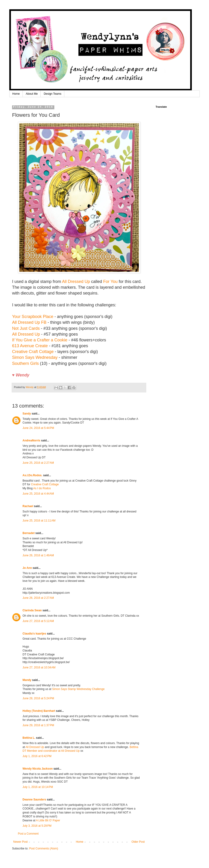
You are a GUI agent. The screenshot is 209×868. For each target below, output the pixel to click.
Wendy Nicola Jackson (38, 769)
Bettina (134, 747)
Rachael (28, 506)
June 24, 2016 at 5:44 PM (38, 428)
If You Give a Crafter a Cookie (40, 340)
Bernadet (29, 533)
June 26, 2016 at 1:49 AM (38, 555)
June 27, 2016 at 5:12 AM (38, 621)
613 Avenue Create (30, 346)
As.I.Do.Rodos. (32, 475)
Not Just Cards (26, 328)
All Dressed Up (76, 282)
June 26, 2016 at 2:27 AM (38, 598)
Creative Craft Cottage (33, 352)
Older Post (138, 842)
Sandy (27, 414)
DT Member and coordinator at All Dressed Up (51, 751)
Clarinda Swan (32, 610)
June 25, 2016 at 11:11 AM (39, 521)
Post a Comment (28, 834)
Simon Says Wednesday (35, 357)
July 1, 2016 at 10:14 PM (38, 787)
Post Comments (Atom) (44, 849)
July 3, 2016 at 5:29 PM (37, 826)
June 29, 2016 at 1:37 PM (38, 725)
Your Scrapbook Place (33, 317)
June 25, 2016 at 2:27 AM (38, 463)
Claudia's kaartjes (34, 634)
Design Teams (52, 94)
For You (110, 282)
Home (16, 94)
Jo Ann (27, 568)
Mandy (27, 680)
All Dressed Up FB (29, 322)
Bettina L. (29, 738)
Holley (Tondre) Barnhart (39, 711)
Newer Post (20, 842)
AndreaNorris (31, 440)
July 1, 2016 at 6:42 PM (37, 756)
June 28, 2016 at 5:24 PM (38, 698)
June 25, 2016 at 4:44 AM (38, 494)
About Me (32, 94)
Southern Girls (25, 363)
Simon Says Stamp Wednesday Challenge (78, 689)
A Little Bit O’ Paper (48, 820)
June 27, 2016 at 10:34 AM (39, 667)
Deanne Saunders (34, 800)
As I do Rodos (42, 488)
